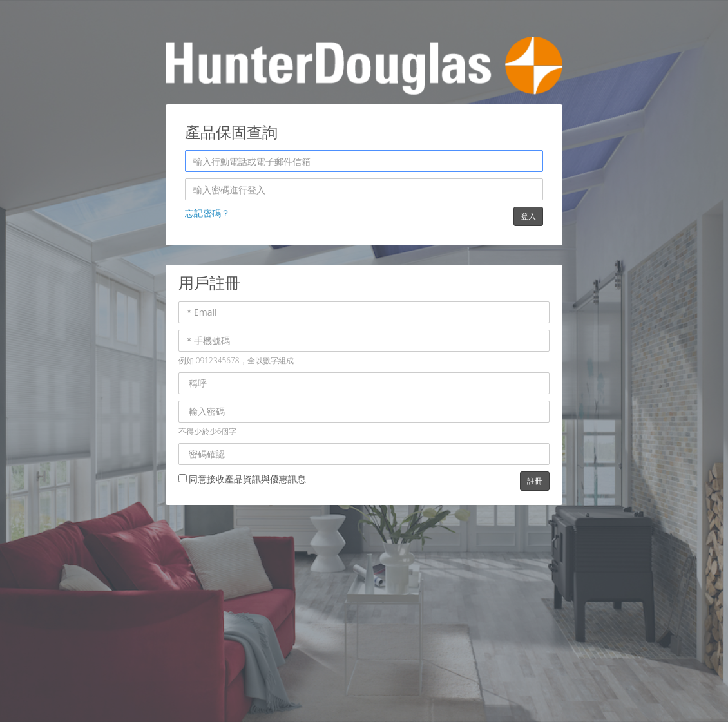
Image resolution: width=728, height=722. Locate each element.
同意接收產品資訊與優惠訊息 (243, 479)
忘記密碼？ (207, 213)
